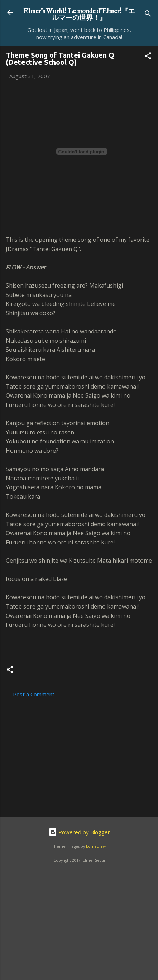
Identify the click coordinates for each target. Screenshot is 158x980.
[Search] (148, 15)
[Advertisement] (67, 755)
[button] (148, 57)
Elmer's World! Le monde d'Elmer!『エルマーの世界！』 (79, 15)
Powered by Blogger (79, 832)
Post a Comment (34, 694)
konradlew (96, 846)
